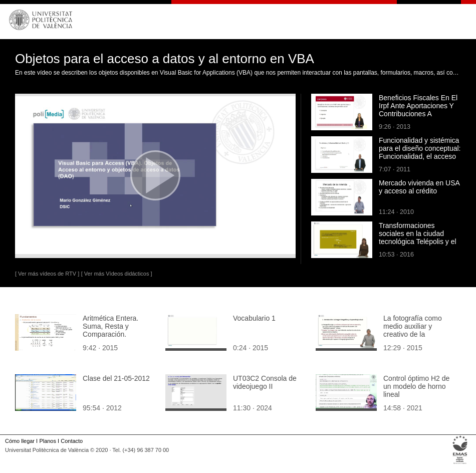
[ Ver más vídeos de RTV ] (47, 274)
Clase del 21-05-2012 (116, 378)
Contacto (72, 441)
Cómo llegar (20, 441)
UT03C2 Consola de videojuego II (265, 382)
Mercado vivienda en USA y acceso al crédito (419, 187)
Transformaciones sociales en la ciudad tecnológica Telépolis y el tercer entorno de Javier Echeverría (418, 242)
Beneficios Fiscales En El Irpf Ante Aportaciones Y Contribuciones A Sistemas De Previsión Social (418, 114)
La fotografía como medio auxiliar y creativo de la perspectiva (413, 330)
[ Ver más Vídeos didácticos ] (117, 274)
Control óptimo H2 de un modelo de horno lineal (416, 386)
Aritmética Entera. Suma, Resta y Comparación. (110, 326)
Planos (47, 441)
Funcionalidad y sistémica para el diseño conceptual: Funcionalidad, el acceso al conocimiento (420, 152)
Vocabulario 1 (254, 318)
